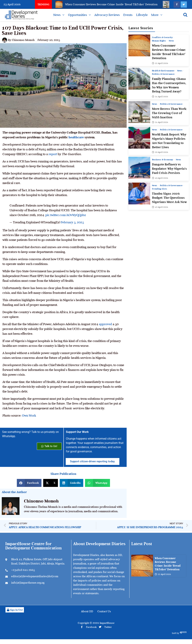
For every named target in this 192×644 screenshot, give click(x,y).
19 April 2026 (160, 178)
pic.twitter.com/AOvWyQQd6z (66, 215)
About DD (87, 611)
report (53, 154)
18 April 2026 (160, 207)
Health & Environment (163, 71)
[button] (29, 483)
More (155, 15)
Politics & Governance (163, 74)
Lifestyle (142, 15)
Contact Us (104, 611)
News (57, 15)
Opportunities (77, 15)
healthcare (76, 137)
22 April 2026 (160, 63)
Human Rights (159, 41)
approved (105, 324)
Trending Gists (159, 189)
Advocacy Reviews (107, 15)
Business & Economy (163, 160)
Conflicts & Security (163, 37)
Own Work (29, 416)
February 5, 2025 (72, 222)
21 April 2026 (160, 97)
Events (128, 15)
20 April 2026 (160, 152)
